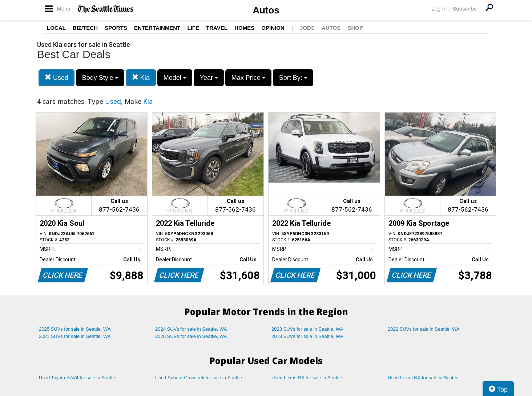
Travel (217, 28)
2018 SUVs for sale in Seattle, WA (307, 336)
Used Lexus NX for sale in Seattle (423, 378)
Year (209, 78)
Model (175, 78)
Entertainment (157, 28)
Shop (355, 28)
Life (193, 28)
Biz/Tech (85, 28)
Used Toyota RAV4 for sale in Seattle (78, 378)
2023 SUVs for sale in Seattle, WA (307, 329)
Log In (439, 9)
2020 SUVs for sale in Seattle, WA (191, 336)
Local (56, 28)
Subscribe (465, 9)
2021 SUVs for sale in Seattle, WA (75, 336)
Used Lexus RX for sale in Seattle (307, 378)
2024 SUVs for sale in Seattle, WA (191, 329)
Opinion (273, 28)
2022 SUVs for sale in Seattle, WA (424, 329)
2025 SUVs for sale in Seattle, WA (75, 329)
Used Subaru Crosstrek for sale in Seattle (199, 378)
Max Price (248, 78)
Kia (141, 77)
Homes (244, 28)
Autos (266, 10)
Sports (116, 28)
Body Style (100, 78)
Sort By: (293, 78)
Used (57, 77)
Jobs (307, 28)
